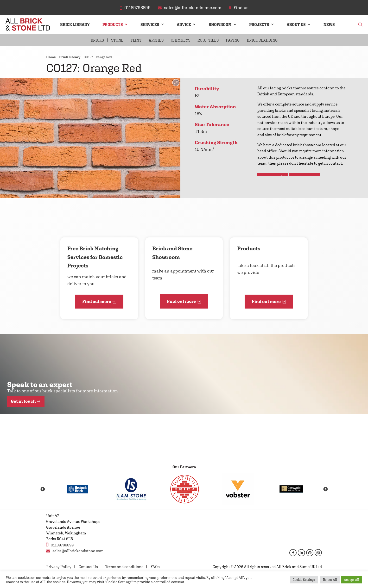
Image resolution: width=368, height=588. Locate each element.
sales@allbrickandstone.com (75, 551)
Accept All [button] (352, 580)
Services (150, 25)
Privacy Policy (59, 567)
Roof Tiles (208, 40)
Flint (136, 40)
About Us (296, 25)
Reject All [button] (330, 580)
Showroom (220, 25)
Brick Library (75, 25)
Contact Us (88, 567)
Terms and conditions (124, 567)
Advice (184, 25)
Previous (43, 489)
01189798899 (60, 545)
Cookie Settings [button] (304, 580)
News (329, 25)
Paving (233, 40)
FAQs (155, 567)
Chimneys (181, 40)
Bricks (97, 40)
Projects (259, 25)
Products (113, 25)
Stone (117, 40)
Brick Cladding (262, 40)
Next (325, 489)
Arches (156, 40)
